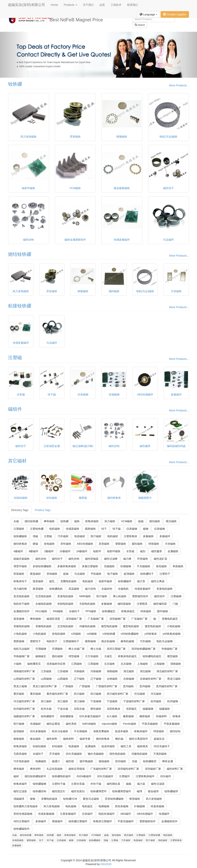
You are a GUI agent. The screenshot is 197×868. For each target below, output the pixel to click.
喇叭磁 (119, 739)
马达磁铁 (80, 574)
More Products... (179, 85)
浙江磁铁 (63, 701)
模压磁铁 (171, 521)
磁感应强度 (53, 619)
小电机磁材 (39, 634)
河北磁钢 (139, 694)
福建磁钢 (148, 709)
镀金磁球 (153, 791)
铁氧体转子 (20, 581)
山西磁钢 (46, 679)
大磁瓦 (108, 656)
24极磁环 (82, 551)
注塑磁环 (124, 776)
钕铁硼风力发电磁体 (26, 806)
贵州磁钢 (145, 686)
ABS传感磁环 (145, 814)
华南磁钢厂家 (22, 656)
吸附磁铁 (90, 529)
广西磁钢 (85, 686)
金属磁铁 (173, 551)
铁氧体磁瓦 (128, 611)
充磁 (134, 761)
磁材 (16, 776)
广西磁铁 (68, 686)
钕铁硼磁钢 (39, 784)
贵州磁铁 (128, 686)
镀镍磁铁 (104, 761)
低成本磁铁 (122, 731)
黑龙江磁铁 (174, 679)
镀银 (33, 799)
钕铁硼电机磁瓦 (152, 656)
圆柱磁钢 (57, 656)
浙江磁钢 (79, 701)
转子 (104, 529)
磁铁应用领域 (77, 769)
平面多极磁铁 (172, 724)
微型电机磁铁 (131, 626)
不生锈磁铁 (81, 731)
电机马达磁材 (22, 649)
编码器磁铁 (124, 604)
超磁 (141, 521)
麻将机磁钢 (127, 641)
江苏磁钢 (63, 671)
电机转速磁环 (107, 814)
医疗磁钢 (19, 724)
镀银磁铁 (19, 739)
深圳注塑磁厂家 (116, 649)
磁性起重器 (53, 724)
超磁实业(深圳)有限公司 (27, 5)
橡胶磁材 (145, 716)
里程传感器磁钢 (23, 814)
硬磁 (35, 544)
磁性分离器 (158, 581)
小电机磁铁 (20, 634)
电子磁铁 (113, 574)
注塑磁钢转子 (71, 641)
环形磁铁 (143, 559)
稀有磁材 (19, 769)
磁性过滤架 (20, 791)
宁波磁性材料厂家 (134, 701)
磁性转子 (57, 559)
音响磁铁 (52, 574)
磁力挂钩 (90, 589)
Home (54, 5)
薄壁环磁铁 (20, 566)
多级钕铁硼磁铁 (42, 566)
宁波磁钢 (96, 701)
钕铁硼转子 (147, 574)
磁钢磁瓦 (41, 656)
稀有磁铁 (49, 521)
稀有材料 (35, 769)
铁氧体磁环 (141, 731)
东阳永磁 (79, 709)
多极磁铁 (148, 536)
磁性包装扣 (78, 791)
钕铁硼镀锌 (48, 716)
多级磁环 (41, 821)
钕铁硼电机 (56, 589)
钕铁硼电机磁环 (61, 776)
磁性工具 (126, 746)
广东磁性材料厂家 (101, 769)
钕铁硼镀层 (150, 761)
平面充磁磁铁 (150, 724)
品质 (102, 5)
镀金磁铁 (35, 739)
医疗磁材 (96, 536)
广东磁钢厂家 (96, 619)
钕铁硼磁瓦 (109, 611)
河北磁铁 (156, 694)
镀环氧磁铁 (86, 761)
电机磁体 (88, 581)
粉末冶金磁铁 (60, 731)
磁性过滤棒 (111, 559)
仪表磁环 (87, 814)
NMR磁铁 (85, 596)
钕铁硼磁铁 (20, 536)
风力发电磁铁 (154, 799)
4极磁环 (18, 551)
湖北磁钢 (145, 671)
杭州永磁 (46, 709)
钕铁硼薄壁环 (98, 791)
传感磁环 (164, 814)
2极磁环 (49, 551)
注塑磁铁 (19, 529)
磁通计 (56, 761)
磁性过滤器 (158, 784)
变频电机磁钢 (22, 626)
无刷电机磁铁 (87, 604)
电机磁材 (113, 536)
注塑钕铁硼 (37, 529)
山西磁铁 (63, 679)
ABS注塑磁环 (22, 821)
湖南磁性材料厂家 (24, 671)
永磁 (16, 521)
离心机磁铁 (120, 596)
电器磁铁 (74, 746)
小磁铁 (18, 664)
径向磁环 (166, 776)
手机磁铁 (96, 574)
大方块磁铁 (92, 656)
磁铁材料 (68, 739)
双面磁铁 (19, 574)
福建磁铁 (164, 709)
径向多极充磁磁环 (90, 716)
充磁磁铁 (109, 566)
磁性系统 (71, 724)
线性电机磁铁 (118, 754)
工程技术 (116, 5)
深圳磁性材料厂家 (128, 769)
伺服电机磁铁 (139, 754)
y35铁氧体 (151, 634)
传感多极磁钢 (46, 814)
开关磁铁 (55, 754)
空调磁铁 (57, 649)
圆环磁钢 (162, 611)
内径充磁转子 (162, 746)
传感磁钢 (126, 566)
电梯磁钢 (104, 806)
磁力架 (141, 784)
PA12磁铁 (41, 611)
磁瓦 (52, 581)
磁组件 (15, 409)
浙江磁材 (46, 701)
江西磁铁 (77, 664)
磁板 (129, 784)
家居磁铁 (38, 589)
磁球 (139, 791)
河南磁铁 (79, 671)
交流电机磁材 (65, 626)
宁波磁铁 (112, 701)
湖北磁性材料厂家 (167, 671)
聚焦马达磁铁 (91, 799)
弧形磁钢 (19, 619)
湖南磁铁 (176, 664)
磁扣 (143, 551)
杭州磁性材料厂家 (24, 709)
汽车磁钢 (145, 641)
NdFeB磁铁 (89, 724)
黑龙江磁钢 (20, 686)
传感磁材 (35, 724)
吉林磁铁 (112, 679)
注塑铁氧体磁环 (145, 776)
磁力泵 (141, 581)
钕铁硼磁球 (171, 791)
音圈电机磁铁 (68, 581)
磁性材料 (52, 739)
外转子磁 (96, 784)
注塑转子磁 (59, 784)
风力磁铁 (110, 521)
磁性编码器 (160, 604)
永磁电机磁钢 (43, 604)
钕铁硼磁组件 (22, 829)
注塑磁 (15, 357)
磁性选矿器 (160, 559)
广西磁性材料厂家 (107, 686)
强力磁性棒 (20, 589)
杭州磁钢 (173, 701)
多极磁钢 (107, 604)
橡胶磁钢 (128, 716)
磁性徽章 (157, 551)
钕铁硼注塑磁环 (78, 821)
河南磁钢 (96, 671)
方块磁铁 (170, 544)
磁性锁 (70, 761)
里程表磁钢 (122, 806)
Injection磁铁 (109, 724)
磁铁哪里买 (34, 664)
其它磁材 (17, 461)
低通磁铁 (90, 746)
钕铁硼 (15, 84)
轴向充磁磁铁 (96, 754)
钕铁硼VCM (70, 799)
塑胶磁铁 (121, 544)
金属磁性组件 (22, 611)
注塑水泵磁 (78, 784)
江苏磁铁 (46, 671)
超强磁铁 (129, 574)
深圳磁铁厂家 (74, 619)
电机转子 (52, 641)
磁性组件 (159, 596)
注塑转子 (165, 574)
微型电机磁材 (153, 626)
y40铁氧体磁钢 (172, 634)
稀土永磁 (96, 649)
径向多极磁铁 (38, 731)
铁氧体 (177, 716)
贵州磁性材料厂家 (167, 686)
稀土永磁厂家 (77, 649)
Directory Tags (20, 510)
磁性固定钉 (59, 791)
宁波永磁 (63, 709)
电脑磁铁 (41, 761)
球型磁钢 (74, 656)
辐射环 (97, 551)
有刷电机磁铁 (65, 604)
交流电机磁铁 (43, 596)
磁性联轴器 (92, 559)
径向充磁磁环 (105, 776)
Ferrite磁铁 (129, 724)
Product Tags (43, 510)
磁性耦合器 (114, 784)
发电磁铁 (49, 544)
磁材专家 (85, 739)
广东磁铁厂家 (139, 619)
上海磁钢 (159, 664)
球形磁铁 (154, 544)
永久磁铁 (112, 716)
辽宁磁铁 (79, 679)
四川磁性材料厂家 (118, 694)
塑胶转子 (35, 641)
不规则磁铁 (160, 754)
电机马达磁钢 (164, 641)
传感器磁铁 (73, 529)
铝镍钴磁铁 (39, 746)
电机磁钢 (71, 806)
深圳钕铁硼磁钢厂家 (144, 649)
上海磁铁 (143, 664)
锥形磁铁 (135, 799)
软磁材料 (161, 716)
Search (140, 25)
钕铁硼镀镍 (67, 716)
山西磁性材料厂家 (24, 679)
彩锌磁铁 (121, 761)
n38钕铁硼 (109, 634)
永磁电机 (123, 589)
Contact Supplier (175, 14)
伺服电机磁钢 (87, 626)
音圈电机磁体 (49, 799)
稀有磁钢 (35, 619)
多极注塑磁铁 (90, 566)
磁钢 (146, 529)
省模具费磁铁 (101, 731)
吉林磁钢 (129, 679)
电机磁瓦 (87, 806)
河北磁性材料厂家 (24, 701)
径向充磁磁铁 (74, 754)
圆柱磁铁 (137, 544)
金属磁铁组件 (169, 821)
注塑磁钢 (176, 596)
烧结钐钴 (175, 731)
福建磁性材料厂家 (24, 716)
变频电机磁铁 (43, 626)
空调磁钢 (41, 649)
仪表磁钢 (132, 529)
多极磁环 (165, 536)
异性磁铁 (66, 544)
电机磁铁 (55, 529)
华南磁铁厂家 (169, 649)
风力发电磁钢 (52, 806)
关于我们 (88, 5)
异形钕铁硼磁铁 (114, 799)
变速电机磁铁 (164, 589)
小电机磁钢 (174, 626)
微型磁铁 (173, 656)
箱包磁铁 (161, 566)
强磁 (35, 536)
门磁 (175, 604)
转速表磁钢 (157, 806)
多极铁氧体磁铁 (67, 566)
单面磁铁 (178, 566)
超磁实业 (159, 739)
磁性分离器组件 (139, 739)
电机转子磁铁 (22, 604)
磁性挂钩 (41, 559)
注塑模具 (142, 604)
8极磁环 (34, 551)
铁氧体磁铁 (92, 521)
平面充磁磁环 (126, 821)
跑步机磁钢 (108, 641)
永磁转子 (74, 611)
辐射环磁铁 (114, 551)
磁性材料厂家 (175, 769)
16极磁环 (65, 551)
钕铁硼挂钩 (39, 791)
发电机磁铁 (59, 634)
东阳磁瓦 (131, 709)
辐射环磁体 (105, 581)
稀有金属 (168, 761)
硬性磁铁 (96, 709)
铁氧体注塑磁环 (103, 821)
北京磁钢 (126, 664)
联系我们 (133, 5)
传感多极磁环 (143, 589)
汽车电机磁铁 (22, 761)
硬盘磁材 (35, 574)
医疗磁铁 (102, 596)
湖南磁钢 (112, 671)
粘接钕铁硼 (20, 306)
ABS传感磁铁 (85, 544)
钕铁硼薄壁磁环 (122, 791)
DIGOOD (106, 864)
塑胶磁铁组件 (148, 821)
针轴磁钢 (139, 806)
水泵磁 (130, 551)
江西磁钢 (93, 664)
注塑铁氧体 (130, 536)
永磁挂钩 (107, 589)
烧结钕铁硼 (20, 254)
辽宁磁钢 (96, 679)
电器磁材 (80, 536)
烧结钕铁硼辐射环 (35, 776)
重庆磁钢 (35, 694)
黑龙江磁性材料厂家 (45, 686)
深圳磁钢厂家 (118, 619)
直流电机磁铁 (22, 596)
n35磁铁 (76, 634)
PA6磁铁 (58, 611)
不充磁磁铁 (144, 566)
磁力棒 (127, 559)
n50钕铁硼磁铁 (130, 634)
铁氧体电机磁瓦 (127, 656)
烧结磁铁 (155, 521)
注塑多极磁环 (68, 814)
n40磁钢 (92, 634)
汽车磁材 (63, 536)
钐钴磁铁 (57, 746)
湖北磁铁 (129, 671)
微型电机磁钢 (109, 626)
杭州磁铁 (156, 701)
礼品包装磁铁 (55, 769)
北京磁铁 (109, 664)
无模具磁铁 (20, 754)
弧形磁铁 (38, 581)
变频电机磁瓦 (170, 619)
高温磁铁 (74, 589)
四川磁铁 (79, 694)
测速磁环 (57, 821)
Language (149, 14)
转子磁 (117, 529)
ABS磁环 (126, 814)
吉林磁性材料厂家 (151, 679)
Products (70, 5)
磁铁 (77, 521)
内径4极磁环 (84, 776)
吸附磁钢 (90, 641)
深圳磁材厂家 (153, 769)
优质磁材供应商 (56, 664)
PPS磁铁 (91, 611)
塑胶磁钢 (19, 641)
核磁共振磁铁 (22, 559)
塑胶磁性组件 (140, 596)
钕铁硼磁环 (125, 581)
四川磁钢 (96, 694)
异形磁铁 (104, 544)
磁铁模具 (143, 746)
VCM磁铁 (127, 521)
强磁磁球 (19, 799)
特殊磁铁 (146, 611)
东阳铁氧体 (114, 709)
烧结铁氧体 (20, 544)
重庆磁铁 (19, 694)
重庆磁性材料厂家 (57, 694)
